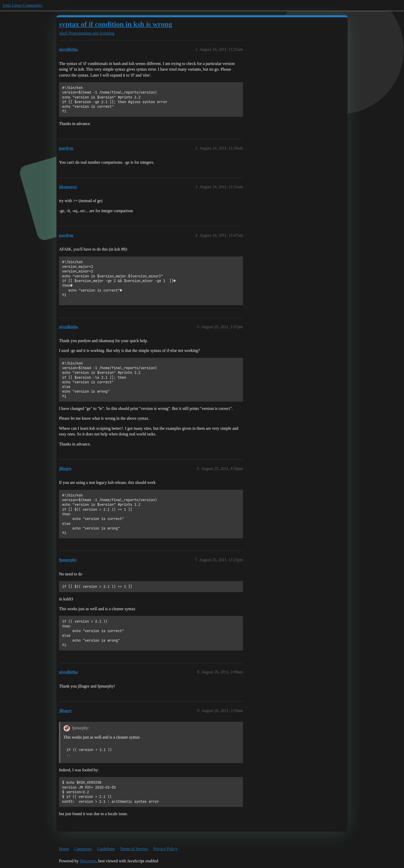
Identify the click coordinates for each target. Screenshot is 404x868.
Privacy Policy (165, 849)
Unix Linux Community (23, 5)
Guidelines (106, 849)
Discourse (88, 861)
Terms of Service (134, 849)
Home (64, 849)
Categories (83, 849)
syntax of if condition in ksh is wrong (116, 24)
